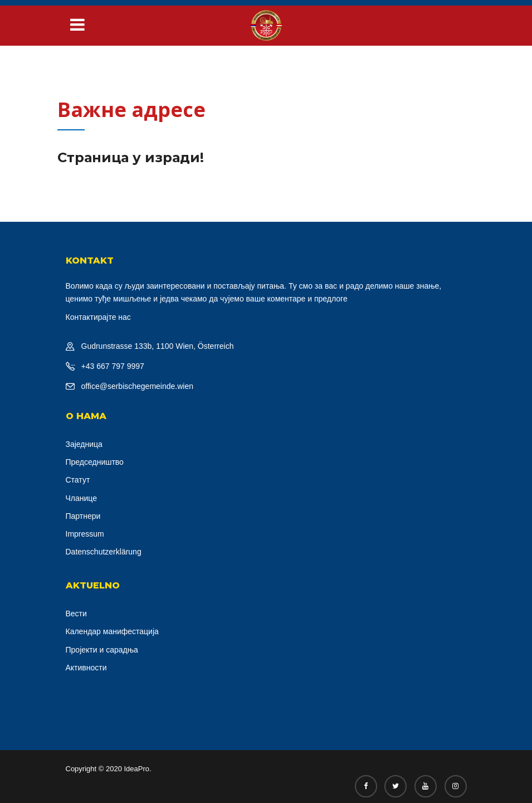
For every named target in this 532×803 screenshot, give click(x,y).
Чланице (82, 498)
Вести (76, 614)
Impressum (85, 534)
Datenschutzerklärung (104, 552)
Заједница (84, 444)
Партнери (83, 516)
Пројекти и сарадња (102, 650)
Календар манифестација (112, 631)
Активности (86, 668)
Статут (78, 480)
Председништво (95, 462)
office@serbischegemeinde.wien (138, 386)
